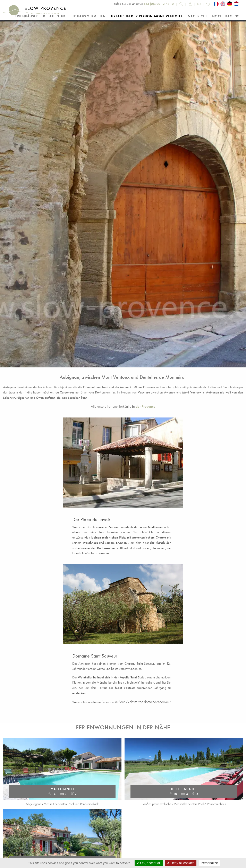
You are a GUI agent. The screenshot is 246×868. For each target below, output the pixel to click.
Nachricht (197, 16)
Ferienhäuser (26, 16)
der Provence (146, 406)
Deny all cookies (181, 863)
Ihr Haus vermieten (88, 16)
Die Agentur (54, 16)
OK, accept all (149, 863)
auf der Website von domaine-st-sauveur (143, 702)
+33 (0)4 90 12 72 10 (159, 4)
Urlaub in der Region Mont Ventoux (147, 16)
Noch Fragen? (226, 16)
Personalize (209, 863)
